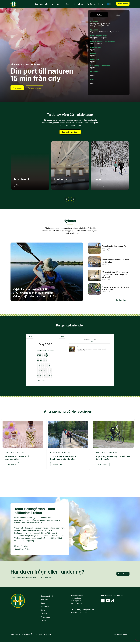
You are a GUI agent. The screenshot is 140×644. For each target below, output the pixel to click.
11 (31, 358)
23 (55, 364)
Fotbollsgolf (95, 60)
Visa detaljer (12, 458)
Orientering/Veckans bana (100, 66)
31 (60, 369)
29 (41, 347)
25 (31, 369)
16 (55, 358)
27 (31, 347)
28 (36, 347)
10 (60, 353)
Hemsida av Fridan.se (121, 628)
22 (50, 364)
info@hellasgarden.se (85, 603)
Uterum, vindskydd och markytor (103, 42)
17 (60, 358)
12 (36, 358)
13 (41, 358)
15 (51, 358)
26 (36, 369)
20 (41, 364)
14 (46, 358)
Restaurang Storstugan (99, 36)
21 (46, 364)
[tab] (99, 15)
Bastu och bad (96, 48)
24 (60, 364)
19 (36, 364)
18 (31, 364)
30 (46, 347)
